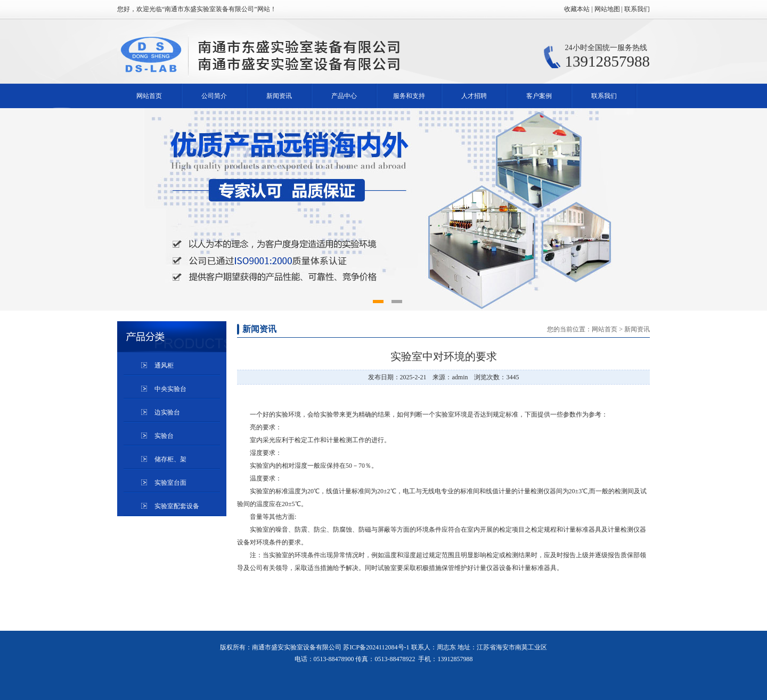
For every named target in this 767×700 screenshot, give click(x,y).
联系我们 (604, 96)
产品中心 (344, 96)
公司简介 (214, 96)
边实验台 (167, 412)
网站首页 (149, 96)
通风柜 (164, 365)
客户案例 (539, 96)
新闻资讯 (279, 96)
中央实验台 (170, 389)
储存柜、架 (170, 459)
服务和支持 (409, 96)
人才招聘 (474, 96)
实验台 (164, 436)
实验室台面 (170, 483)
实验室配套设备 (177, 506)
